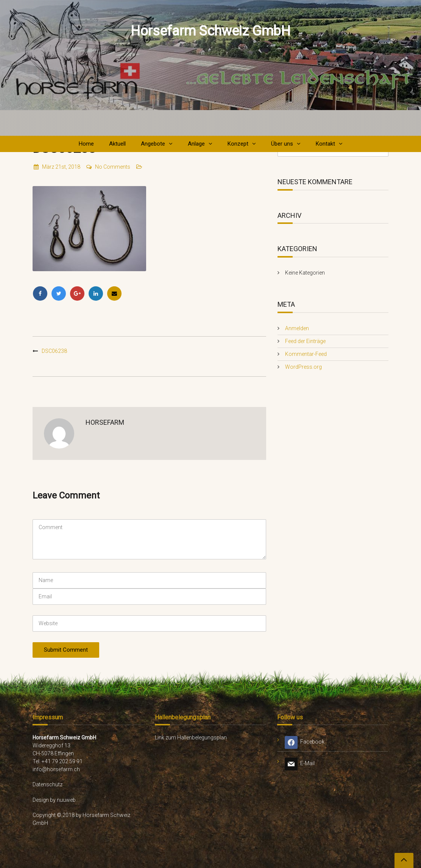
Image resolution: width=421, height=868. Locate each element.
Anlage (196, 144)
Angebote (153, 144)
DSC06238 (54, 351)
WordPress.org (303, 367)
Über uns (282, 144)
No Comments (108, 167)
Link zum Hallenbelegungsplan (191, 738)
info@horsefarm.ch (56, 769)
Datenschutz (48, 784)
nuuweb (66, 800)
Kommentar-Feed (306, 354)
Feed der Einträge (305, 341)
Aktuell (117, 144)
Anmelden (297, 328)
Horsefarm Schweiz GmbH (210, 31)
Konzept (238, 144)
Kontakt (325, 144)
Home (86, 144)
